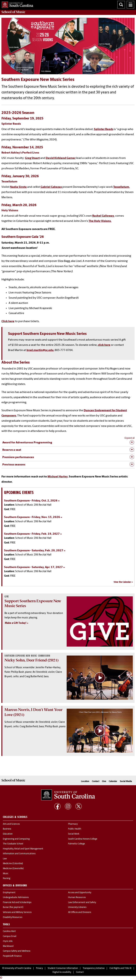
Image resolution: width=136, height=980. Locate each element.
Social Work (74, 834)
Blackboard (8, 946)
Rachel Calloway (103, 216)
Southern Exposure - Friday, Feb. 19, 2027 (32, 534)
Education (8, 834)
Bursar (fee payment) (13, 907)
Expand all (130, 438)
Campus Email (10, 936)
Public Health (75, 829)
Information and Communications (19, 854)
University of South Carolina (18, 968)
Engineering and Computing (16, 839)
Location (85, 781)
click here (104, 345)
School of (13, 12)
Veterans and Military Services (17, 912)
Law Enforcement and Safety (82, 903)
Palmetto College (77, 844)
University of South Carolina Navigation (130, 5)
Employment (9, 893)
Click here (8, 321)
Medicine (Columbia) (13, 864)
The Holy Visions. (100, 221)
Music (6, 874)
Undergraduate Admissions (16, 897)
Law (5, 859)
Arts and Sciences (11, 824)
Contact (96, 781)
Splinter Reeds (104, 129)
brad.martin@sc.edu (40, 350)
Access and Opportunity (80, 893)
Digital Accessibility (62, 972)
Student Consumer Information (63, 968)
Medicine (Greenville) (13, 869)
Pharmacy (73, 824)
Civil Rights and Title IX (121, 968)
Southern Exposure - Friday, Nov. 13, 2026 (32, 517)
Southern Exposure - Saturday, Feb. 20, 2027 (34, 551)
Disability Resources (13, 917)
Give (104, 781)
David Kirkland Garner (61, 158)
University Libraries (77, 907)
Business (7, 829)
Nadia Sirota (18, 187)
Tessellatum (121, 187)
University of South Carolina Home (17, 4)
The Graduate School (13, 844)
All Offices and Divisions (80, 912)
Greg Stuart (32, 158)
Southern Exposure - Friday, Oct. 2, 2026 (31, 501)
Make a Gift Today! (16, 623)
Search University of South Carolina (121, 5)
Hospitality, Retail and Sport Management (23, 849)
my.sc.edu (8, 941)
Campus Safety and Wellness (17, 951)
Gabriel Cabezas (51, 187)
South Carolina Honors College (83, 839)
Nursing (7, 878)
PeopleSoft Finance (12, 956)
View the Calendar (122, 582)
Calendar (113, 781)
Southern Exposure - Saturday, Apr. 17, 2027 (33, 567)
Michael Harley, (58, 477)
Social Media (126, 781)
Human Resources (77, 897)
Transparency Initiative (94, 968)
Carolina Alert (9, 931)
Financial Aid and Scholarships (17, 903)
